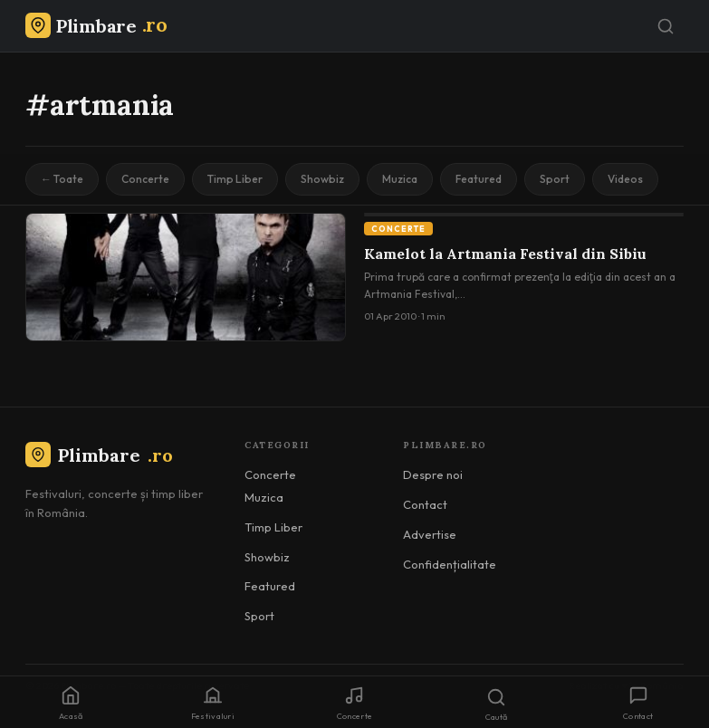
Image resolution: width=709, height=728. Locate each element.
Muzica (400, 179)
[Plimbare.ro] (96, 26)
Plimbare (99, 455)
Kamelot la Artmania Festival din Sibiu (505, 254)
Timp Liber (235, 179)
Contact (425, 504)
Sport (555, 179)
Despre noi (433, 474)
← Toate (62, 179)
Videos (625, 179)
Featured (479, 179)
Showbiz (322, 179)
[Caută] (666, 26)
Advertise (430, 534)
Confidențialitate (450, 564)
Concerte (145, 179)
